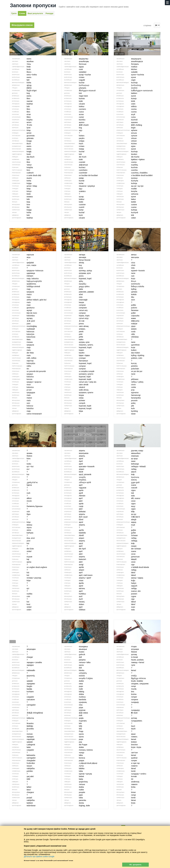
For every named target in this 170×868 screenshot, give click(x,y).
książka (21, 167)
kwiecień (74, 559)
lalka (72, 755)
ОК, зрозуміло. (135, 865)
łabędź (125, 559)
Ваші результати (35, 13)
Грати (14, 13)
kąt (19, 559)
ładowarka (22, 755)
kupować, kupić (77, 363)
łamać (125, 755)
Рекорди (49, 13)
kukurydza (22, 363)
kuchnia (126, 167)
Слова (22, 13)
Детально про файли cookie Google (39, 856)
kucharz (74, 167)
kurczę (125, 363)
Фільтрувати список (22, 25)
